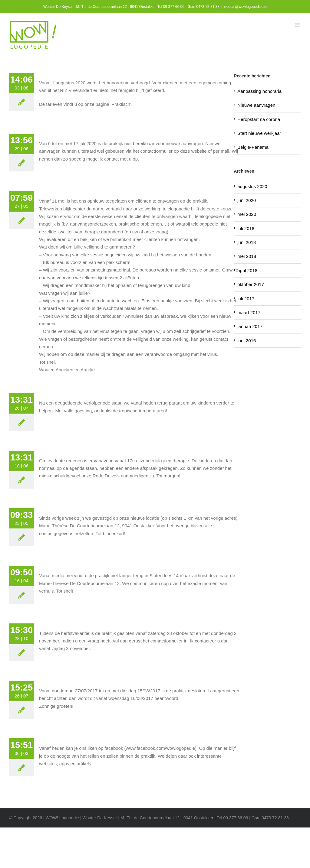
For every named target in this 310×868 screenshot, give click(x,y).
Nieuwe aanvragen (256, 105)
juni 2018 (247, 242)
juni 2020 (247, 200)
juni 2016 (247, 341)
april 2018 (247, 270)
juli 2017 (246, 299)
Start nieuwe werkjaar (259, 133)
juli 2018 (246, 228)
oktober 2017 (251, 284)
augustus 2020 (252, 186)
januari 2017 (250, 326)
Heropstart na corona (259, 119)
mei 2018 (247, 256)
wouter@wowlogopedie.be (245, 7)
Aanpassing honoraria (259, 91)
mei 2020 (247, 214)
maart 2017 (249, 312)
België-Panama (253, 147)
